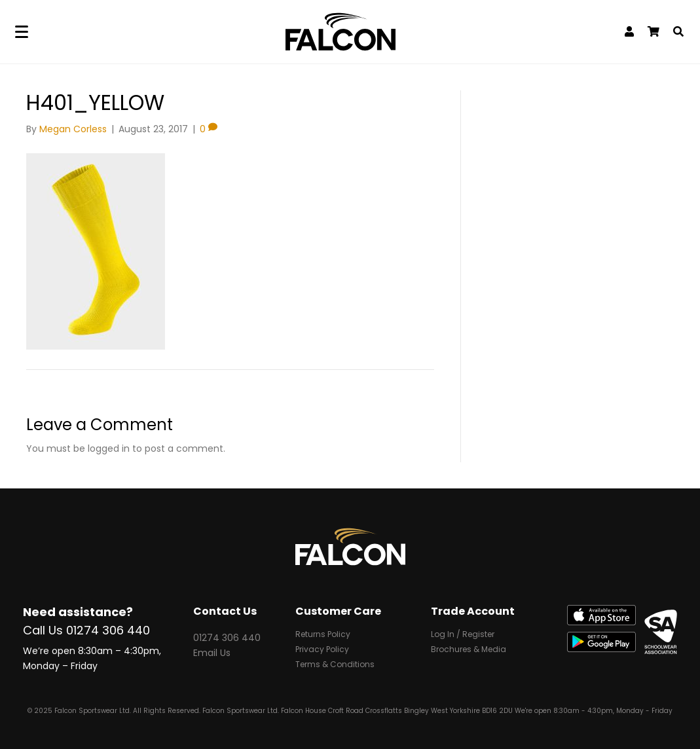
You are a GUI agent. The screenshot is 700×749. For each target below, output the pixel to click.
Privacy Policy (322, 650)
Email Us (212, 653)
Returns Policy (323, 635)
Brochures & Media (469, 650)
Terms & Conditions (335, 665)
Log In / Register (463, 635)
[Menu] (22, 32)
